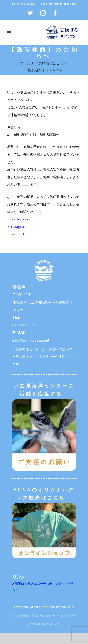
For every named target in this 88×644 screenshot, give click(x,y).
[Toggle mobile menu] (10, 31)
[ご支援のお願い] (44, 401)
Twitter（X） (20, 219)
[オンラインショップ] (44, 505)
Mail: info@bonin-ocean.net (58, 4)
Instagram (18, 227)
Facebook (18, 234)
